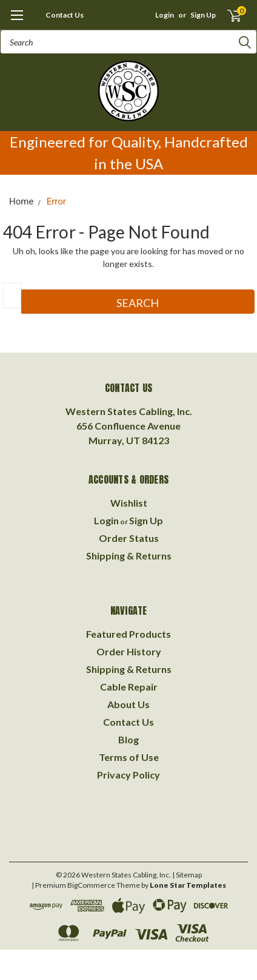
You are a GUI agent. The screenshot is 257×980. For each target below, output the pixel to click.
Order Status (129, 538)
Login (165, 15)
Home (21, 201)
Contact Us (65, 15)
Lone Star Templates (188, 885)
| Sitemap (187, 875)
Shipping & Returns (129, 556)
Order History (129, 651)
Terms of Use (129, 757)
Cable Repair (129, 687)
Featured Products (128, 634)
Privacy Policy (128, 775)
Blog (128, 739)
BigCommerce (91, 885)
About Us (128, 704)
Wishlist (129, 503)
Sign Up (203, 15)
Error (56, 201)
